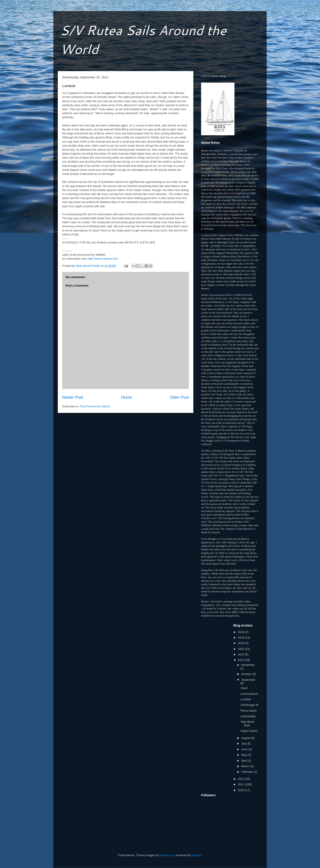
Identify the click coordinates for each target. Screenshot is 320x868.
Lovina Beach (249, 694)
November (248, 665)
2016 (241, 643)
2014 (241, 654)
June (245, 749)
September (248, 680)
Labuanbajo (248, 716)
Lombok (246, 699)
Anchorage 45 (249, 705)
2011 (241, 784)
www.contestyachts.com (225, 161)
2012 (241, 779)
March (246, 766)
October (247, 674)
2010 (241, 790)
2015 (241, 649)
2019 (241, 632)
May (244, 755)
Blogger (197, 855)
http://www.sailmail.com (103, 259)
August (246, 738)
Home (127, 397)
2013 (241, 660)
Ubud (244, 688)
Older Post (179, 397)
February (248, 772)
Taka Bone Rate (247, 724)
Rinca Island (248, 711)
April (245, 761)
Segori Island (249, 731)
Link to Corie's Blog (214, 76)
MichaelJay (167, 855)
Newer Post (73, 397)
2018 (241, 638)
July (244, 744)
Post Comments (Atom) (95, 406)
